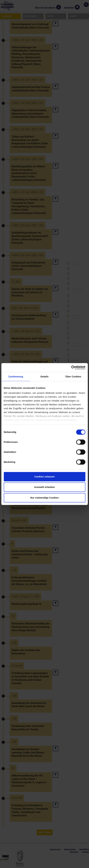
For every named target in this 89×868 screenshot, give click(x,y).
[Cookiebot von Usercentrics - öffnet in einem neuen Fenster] (71, 368)
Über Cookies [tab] (73, 376)
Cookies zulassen (45, 477)
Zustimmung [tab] (16, 376)
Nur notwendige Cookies (45, 498)
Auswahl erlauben (44, 487)
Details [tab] (45, 376)
